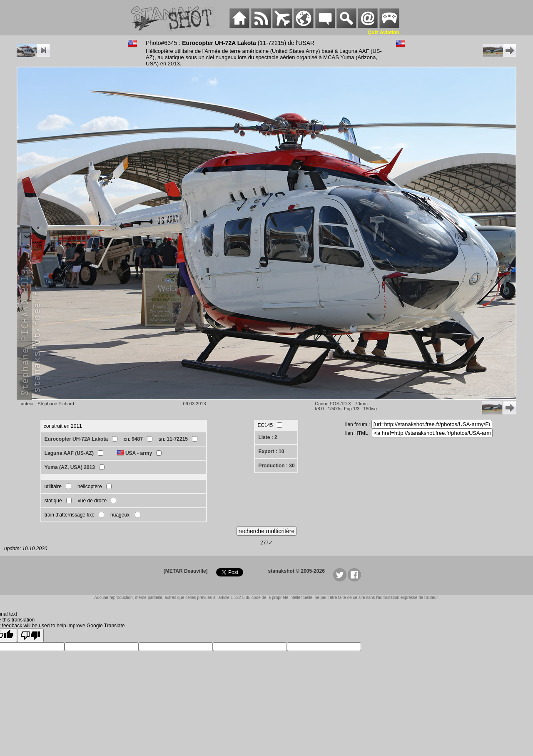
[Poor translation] (30, 635)
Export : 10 (271, 452)
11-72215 (177, 439)
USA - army (139, 453)
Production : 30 (276, 466)
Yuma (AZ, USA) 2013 (70, 467)
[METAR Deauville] (186, 571)
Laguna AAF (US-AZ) (69, 453)
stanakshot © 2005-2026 (296, 571)
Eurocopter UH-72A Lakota (76, 439)
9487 (137, 439)
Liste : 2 (268, 437)
